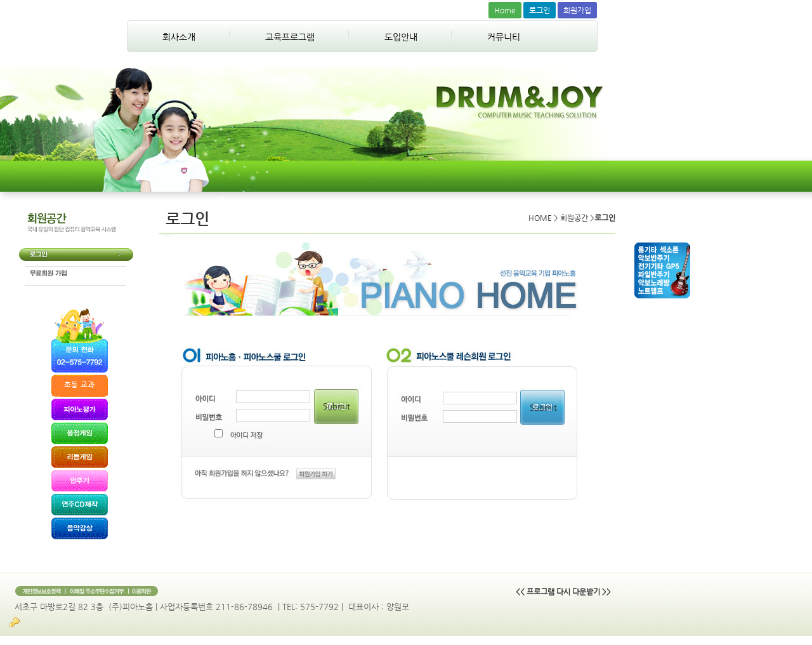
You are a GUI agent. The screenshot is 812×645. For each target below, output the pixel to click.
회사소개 (179, 37)
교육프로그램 (290, 37)
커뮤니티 (504, 37)
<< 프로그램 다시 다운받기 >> (563, 592)
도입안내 (401, 37)
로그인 (540, 10)
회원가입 (577, 10)
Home (505, 10)
